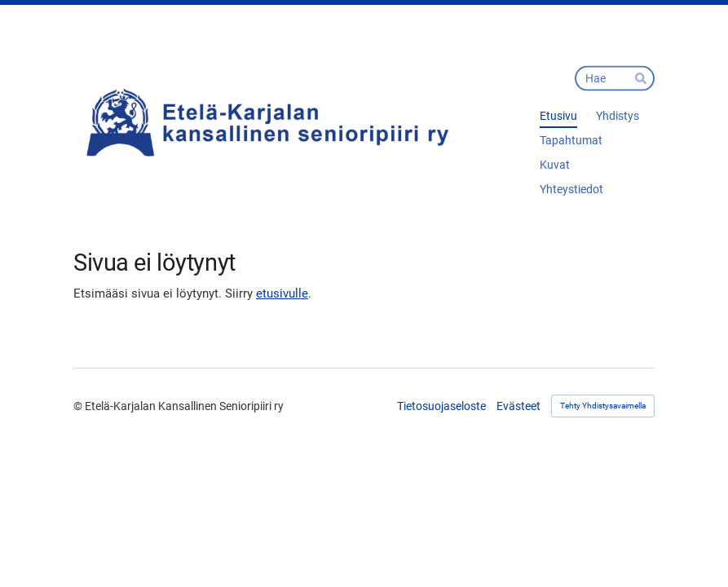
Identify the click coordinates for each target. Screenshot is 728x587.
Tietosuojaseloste (441, 406)
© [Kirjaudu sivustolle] (79, 406)
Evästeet (518, 406)
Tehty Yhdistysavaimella (603, 406)
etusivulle (282, 293)
